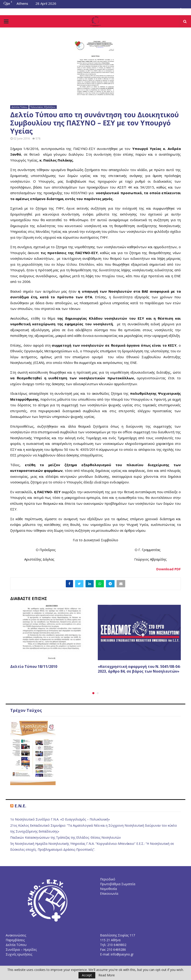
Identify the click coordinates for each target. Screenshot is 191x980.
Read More (107, 975)
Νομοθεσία (56, 10)
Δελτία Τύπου (19, 107)
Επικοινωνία (111, 10)
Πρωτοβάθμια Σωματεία (118, 884)
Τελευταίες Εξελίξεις (43, 107)
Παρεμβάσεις (15, 940)
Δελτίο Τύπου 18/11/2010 (34, 666)
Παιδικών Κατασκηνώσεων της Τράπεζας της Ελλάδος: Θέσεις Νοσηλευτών (66, 837)
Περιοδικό (108, 879)
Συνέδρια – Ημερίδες (21, 949)
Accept (87, 975)
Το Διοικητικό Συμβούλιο (23, 10)
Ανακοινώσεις (16, 935)
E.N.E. (20, 806)
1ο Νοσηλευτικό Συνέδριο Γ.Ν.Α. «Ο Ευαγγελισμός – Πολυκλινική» (60, 819)
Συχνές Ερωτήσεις (83, 10)
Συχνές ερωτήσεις (19, 954)
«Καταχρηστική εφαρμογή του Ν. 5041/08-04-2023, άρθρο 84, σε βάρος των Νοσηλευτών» (139, 669)
